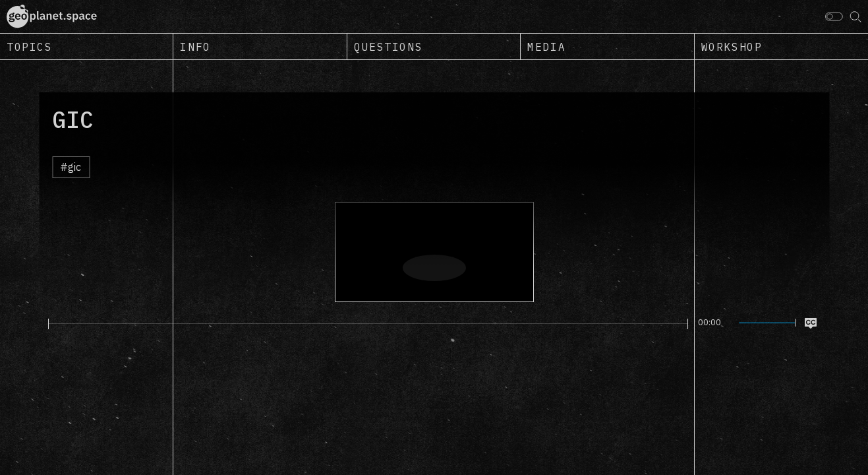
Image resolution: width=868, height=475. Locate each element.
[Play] (41, 323)
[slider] (368, 324)
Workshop (732, 47)
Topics (30, 47)
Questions (388, 47)
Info (195, 47)
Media (546, 47)
